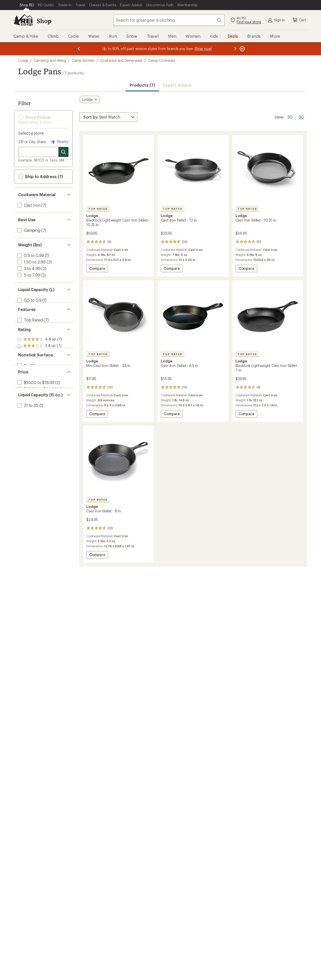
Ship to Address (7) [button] (41, 177)
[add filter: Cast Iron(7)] (28, 205)
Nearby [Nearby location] (59, 142)
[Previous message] (79, 49)
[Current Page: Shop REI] (27, 5)
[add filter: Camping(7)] (28, 230)
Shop (44, 21)
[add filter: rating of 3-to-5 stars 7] (40, 369)
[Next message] (235, 49)
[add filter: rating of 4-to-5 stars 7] (40, 363)
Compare (99, 269)
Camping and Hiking (50, 60)
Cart (299, 20)
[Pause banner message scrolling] (242, 49)
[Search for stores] (63, 152)
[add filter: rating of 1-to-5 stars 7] (40, 383)
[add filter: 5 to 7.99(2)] (28, 275)
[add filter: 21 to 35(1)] (27, 471)
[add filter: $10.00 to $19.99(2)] (35, 432)
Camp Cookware (162, 60)
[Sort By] (108, 117)
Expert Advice (177, 85)
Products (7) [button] (142, 85)
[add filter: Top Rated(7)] (30, 332)
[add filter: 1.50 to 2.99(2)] (31, 262)
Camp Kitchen (83, 60)
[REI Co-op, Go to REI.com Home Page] (23, 20)
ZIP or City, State (32, 142)
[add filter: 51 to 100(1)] (28, 477)
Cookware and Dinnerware (121, 60)
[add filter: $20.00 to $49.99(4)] (36, 439)
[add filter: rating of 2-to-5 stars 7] (40, 376)
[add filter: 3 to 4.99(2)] (28, 268)
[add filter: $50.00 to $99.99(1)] (36, 445)
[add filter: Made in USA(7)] (32, 338)
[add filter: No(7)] (23, 407)
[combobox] (169, 20)
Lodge (23, 60)
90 (301, 117)
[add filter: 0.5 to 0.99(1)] (30, 255)
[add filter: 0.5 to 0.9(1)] (29, 300)
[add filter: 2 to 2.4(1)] (27, 307)
